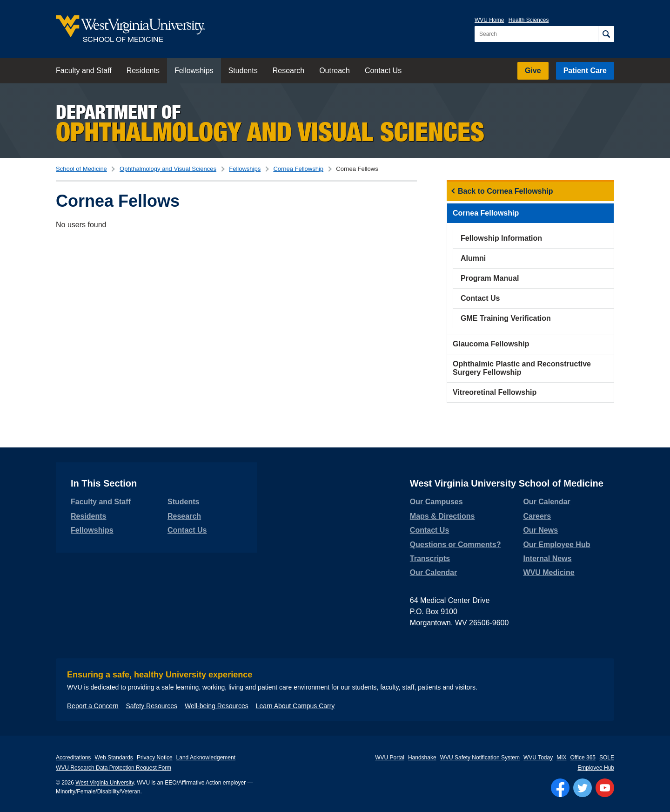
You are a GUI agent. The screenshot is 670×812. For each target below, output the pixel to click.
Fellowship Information (501, 238)
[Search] (606, 34)
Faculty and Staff (84, 71)
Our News (540, 530)
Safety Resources (152, 706)
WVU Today (538, 758)
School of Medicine (81, 169)
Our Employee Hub (556, 545)
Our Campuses (436, 502)
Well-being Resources (217, 706)
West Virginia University (104, 783)
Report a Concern (93, 706)
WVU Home (489, 20)
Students (243, 71)
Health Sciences (529, 20)
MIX (561, 758)
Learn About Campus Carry (295, 706)
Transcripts (430, 558)
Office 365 (583, 758)
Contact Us (383, 71)
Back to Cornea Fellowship (505, 191)
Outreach (335, 71)
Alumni (473, 258)
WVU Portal (390, 758)
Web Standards (114, 758)
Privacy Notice (155, 758)
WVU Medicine (549, 572)
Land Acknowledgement (206, 758)
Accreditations (73, 758)
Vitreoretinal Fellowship (495, 392)
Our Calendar (433, 572)
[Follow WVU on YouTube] (605, 788)
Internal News (547, 558)
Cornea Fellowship (298, 169)
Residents (143, 71)
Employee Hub (596, 768)
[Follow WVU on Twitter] (583, 788)
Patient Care (585, 71)
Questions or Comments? (456, 545)
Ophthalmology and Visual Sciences (168, 169)
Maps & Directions (442, 516)
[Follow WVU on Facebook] (560, 788)
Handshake (422, 758)
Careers (537, 516)
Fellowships (194, 71)
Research (288, 71)
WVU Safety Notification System (480, 758)
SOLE (607, 758)
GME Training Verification (506, 318)
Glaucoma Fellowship (491, 344)
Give (533, 71)
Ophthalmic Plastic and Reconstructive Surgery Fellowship (522, 368)
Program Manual (490, 278)
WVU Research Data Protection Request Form (114, 768)
